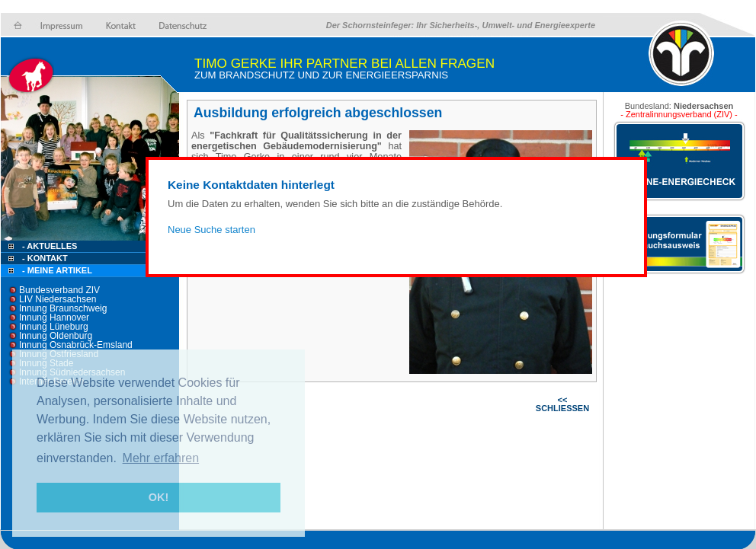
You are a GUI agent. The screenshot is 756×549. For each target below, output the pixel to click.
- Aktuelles (48, 246)
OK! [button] (159, 497)
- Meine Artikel (57, 270)
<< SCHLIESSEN (562, 404)
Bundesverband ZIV (59, 290)
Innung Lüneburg (54, 327)
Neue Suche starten (211, 230)
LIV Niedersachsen (58, 299)
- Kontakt (44, 258)
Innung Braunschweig (63, 308)
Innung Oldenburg (56, 336)
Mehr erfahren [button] (161, 458)
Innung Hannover (54, 318)
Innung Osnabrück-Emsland (76, 345)
